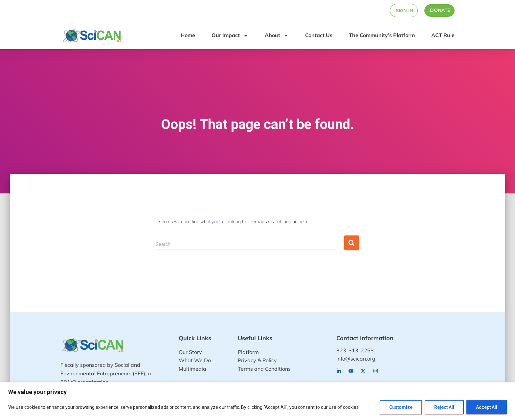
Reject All (444, 407)
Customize (401, 407)
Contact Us (319, 35)
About (277, 35)
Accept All (487, 407)
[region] (257, 401)
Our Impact (230, 35)
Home (188, 35)
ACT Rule (443, 35)
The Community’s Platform (382, 35)
